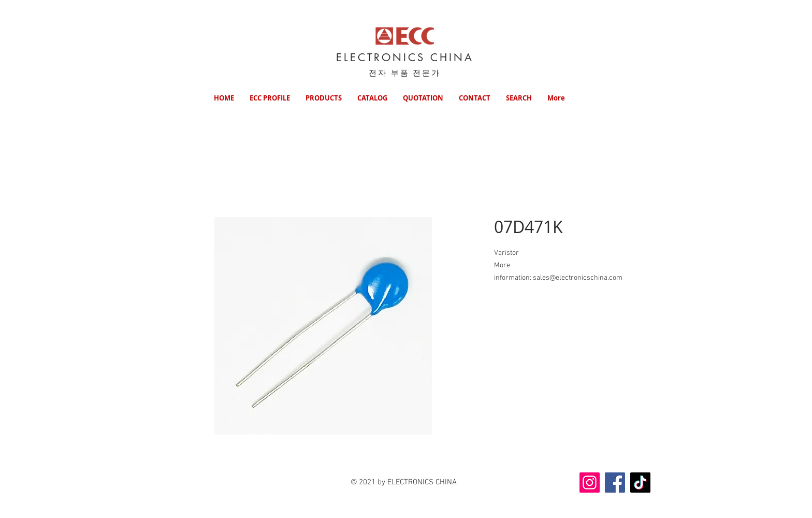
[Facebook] (615, 483)
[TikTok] (640, 483)
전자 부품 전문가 (405, 73)
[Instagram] (590, 483)
